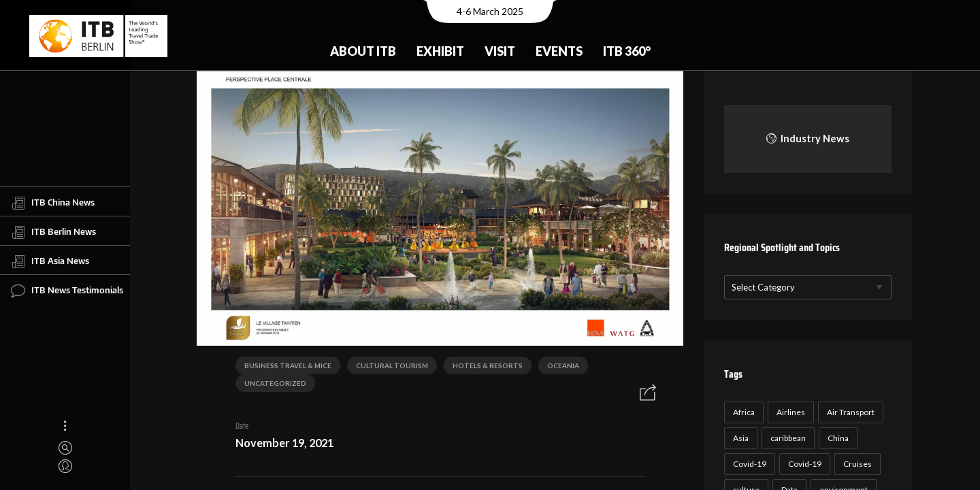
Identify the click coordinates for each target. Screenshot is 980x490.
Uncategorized (271, 385)
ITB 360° (627, 51)
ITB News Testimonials (67, 291)
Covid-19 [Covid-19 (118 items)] (748, 464)
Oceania (558, 367)
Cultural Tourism (387, 367)
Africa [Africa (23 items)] (742, 412)
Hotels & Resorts (483, 367)
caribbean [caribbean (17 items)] (786, 438)
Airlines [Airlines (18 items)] (789, 412)
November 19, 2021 (280, 444)
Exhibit (440, 51)
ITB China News (53, 203)
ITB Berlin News (53, 232)
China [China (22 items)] (836, 438)
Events (559, 51)
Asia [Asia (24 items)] (739, 438)
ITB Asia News (50, 261)
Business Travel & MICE (283, 367)
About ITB (363, 51)
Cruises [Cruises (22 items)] (855, 464)
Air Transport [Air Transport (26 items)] (849, 412)
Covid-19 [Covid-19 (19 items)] (803, 464)
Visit (500, 51)
